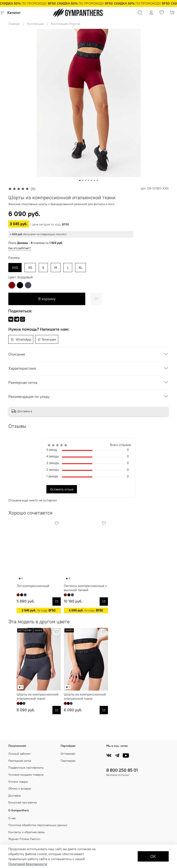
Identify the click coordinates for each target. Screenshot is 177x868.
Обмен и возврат (20, 789)
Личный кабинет (19, 754)
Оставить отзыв (62, 489)
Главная (14, 24)
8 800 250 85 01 (122, 770)
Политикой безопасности (28, 864)
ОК (153, 856)
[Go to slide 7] (97, 180)
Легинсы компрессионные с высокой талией (84, 598)
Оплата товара (18, 782)
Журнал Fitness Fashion (24, 839)
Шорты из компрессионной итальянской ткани (29, 717)
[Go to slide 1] (80, 180)
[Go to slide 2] (83, 180)
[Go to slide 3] (86, 180)
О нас (12, 818)
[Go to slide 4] (89, 180)
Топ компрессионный (25, 596)
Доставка (14, 796)
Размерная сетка (20, 761)
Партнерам (68, 761)
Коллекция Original (66, 24)
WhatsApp (21, 339)
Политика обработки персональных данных (38, 825)
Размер (14, 258)
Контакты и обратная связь (27, 832)
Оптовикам (68, 754)
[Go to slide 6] (94, 180)
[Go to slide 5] (92, 180)
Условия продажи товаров (26, 775)
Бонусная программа (23, 803)
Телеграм (47, 339)
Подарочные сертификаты (26, 768)
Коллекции (35, 24)
